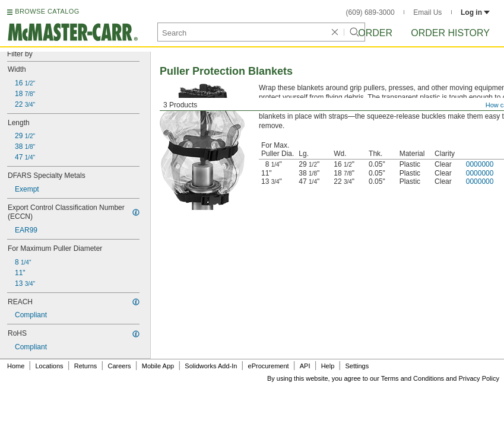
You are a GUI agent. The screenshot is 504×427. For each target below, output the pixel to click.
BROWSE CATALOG (47, 11)
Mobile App (158, 366)
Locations (50, 366)
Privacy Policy (479, 378)
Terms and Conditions (413, 378)
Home (16, 366)
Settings (357, 366)
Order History (450, 33)
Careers (119, 366)
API (305, 366)
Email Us (427, 12)
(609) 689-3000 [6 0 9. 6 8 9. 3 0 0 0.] (370, 12)
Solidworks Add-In (211, 366)
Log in (475, 12)
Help (328, 366)
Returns (86, 366)
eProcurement (269, 366)
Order (375, 33)
